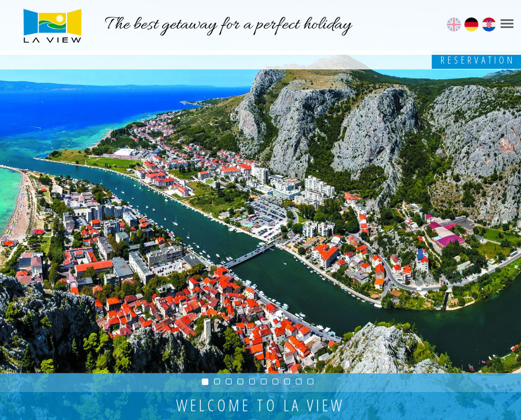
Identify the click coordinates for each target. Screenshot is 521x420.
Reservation (478, 60)
